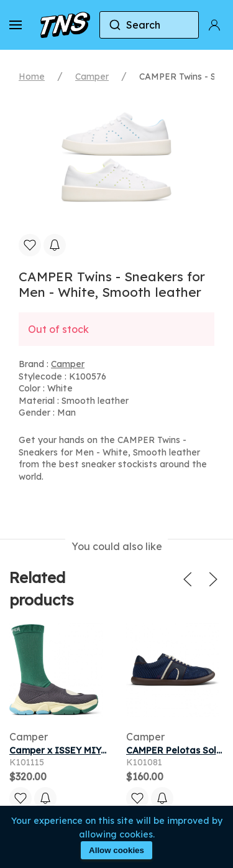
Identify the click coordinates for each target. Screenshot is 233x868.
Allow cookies (116, 850)
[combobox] (149, 25)
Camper (92, 77)
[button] (16, 25)
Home (32, 77)
